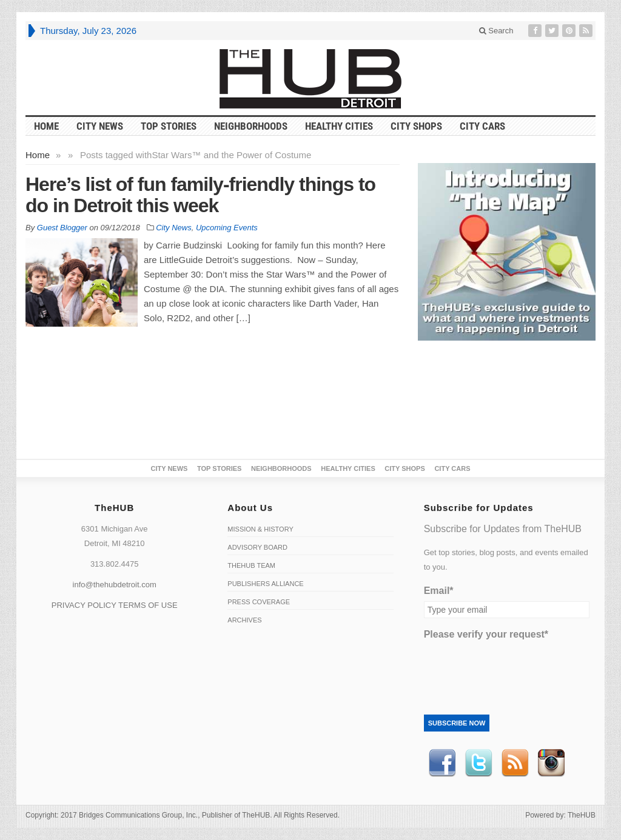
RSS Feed (515, 763)
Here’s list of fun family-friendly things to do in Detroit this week (200, 195)
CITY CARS (482, 126)
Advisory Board (257, 547)
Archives (244, 620)
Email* (439, 591)
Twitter (478, 763)
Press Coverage (259, 602)
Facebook (442, 763)
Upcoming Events (227, 228)
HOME (46, 126)
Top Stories (169, 126)
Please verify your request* (486, 634)
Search (496, 31)
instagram (551, 763)
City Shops (416, 126)
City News (100, 126)
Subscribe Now (457, 723)
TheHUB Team (251, 565)
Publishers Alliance (265, 584)
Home (38, 155)
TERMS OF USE (148, 605)
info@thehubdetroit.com (115, 585)
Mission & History (260, 529)
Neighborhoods (251, 126)
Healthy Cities (339, 126)
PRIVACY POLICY (84, 605)
